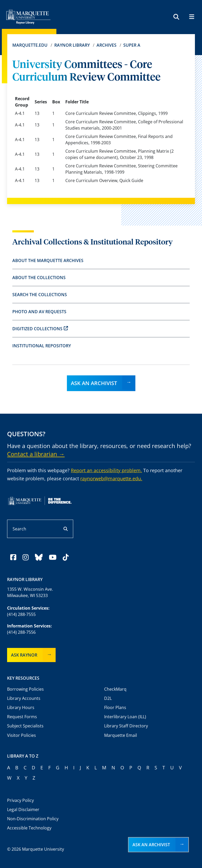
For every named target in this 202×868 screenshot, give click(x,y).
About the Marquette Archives (48, 260)
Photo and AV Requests (39, 312)
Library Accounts (24, 698)
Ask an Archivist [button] (151, 845)
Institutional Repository (42, 346)
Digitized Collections (40, 329)
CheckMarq (115, 689)
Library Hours (21, 707)
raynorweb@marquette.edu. (111, 478)
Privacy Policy (20, 800)
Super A (132, 45)
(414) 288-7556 (21, 632)
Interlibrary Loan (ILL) (125, 717)
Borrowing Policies (25, 689)
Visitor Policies (22, 735)
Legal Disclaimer (23, 810)
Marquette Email (121, 735)
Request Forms (22, 717)
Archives (107, 45)
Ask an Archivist (94, 383)
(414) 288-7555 (21, 614)
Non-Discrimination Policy (33, 819)
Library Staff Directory (126, 726)
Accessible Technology (29, 828)
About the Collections (39, 278)
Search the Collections (40, 295)
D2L (108, 698)
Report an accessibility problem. (106, 470)
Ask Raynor (24, 655)
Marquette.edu (30, 45)
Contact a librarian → (36, 454)
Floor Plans (115, 707)
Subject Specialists (25, 726)
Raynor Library (72, 45)
